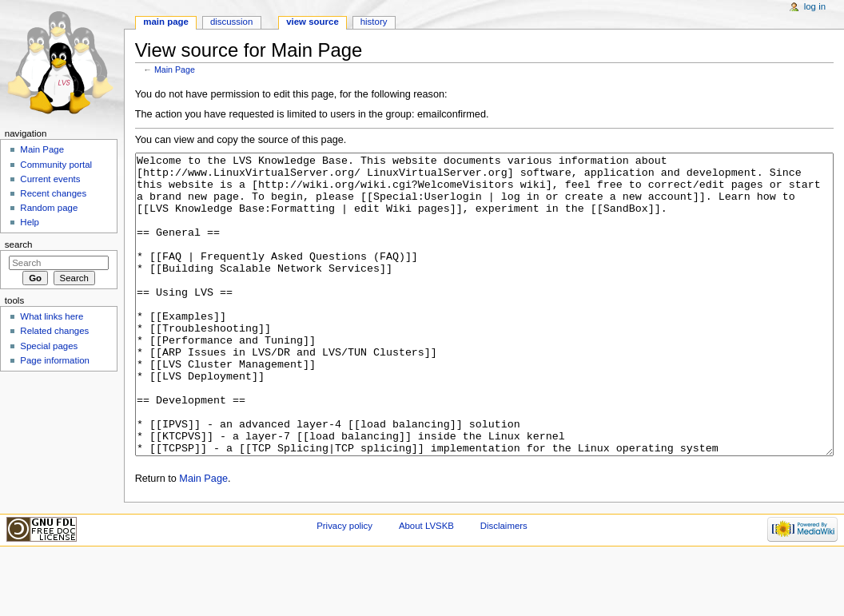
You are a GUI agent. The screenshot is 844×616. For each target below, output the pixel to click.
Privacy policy (344, 586)
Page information (55, 360)
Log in (815, 6)
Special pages (49, 346)
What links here (52, 316)
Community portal (56, 165)
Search (19, 244)
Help (30, 222)
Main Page (175, 70)
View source (313, 22)
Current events (50, 179)
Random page (49, 208)
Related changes (54, 331)
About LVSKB (426, 586)
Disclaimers (504, 586)
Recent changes (53, 193)
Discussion (231, 22)
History (374, 22)
